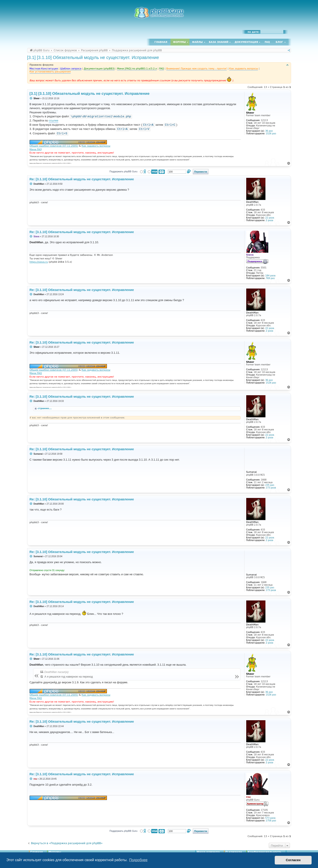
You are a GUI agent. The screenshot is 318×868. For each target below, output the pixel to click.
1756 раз (271, 821)
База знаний (219, 42)
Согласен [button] (293, 860)
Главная (161, 42)
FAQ (267, 42)
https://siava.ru (39, 262)
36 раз (269, 131)
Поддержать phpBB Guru (123, 171)
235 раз (270, 485)
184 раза (270, 276)
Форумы (180, 42)
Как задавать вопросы (96, 146)
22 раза (270, 218)
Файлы (197, 42)
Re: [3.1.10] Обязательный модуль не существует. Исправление (82, 179)
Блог (279, 42)
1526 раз (271, 134)
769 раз (270, 278)
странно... (45, 408)
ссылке (54, 121)
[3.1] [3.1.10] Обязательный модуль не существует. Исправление (93, 57)
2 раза (270, 220)
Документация (246, 42)
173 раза (271, 488)
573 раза (270, 818)
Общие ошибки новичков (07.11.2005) (54, 146)
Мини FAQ (36, 149)
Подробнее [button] (138, 860)
